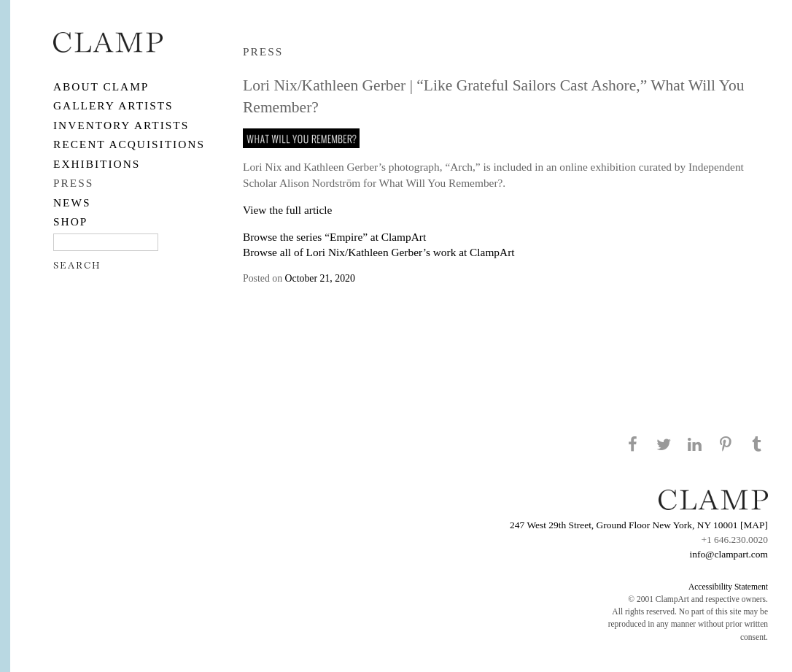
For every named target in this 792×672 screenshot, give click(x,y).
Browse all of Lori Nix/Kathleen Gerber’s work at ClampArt (379, 252)
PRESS (73, 183)
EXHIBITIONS (97, 164)
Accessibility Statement (728, 587)
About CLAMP (101, 86)
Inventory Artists (121, 125)
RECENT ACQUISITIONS (129, 144)
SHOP (70, 221)
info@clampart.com (729, 554)
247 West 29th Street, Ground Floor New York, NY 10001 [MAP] (639, 525)
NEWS (72, 202)
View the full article (287, 210)
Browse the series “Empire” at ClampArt (334, 237)
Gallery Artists (113, 105)
